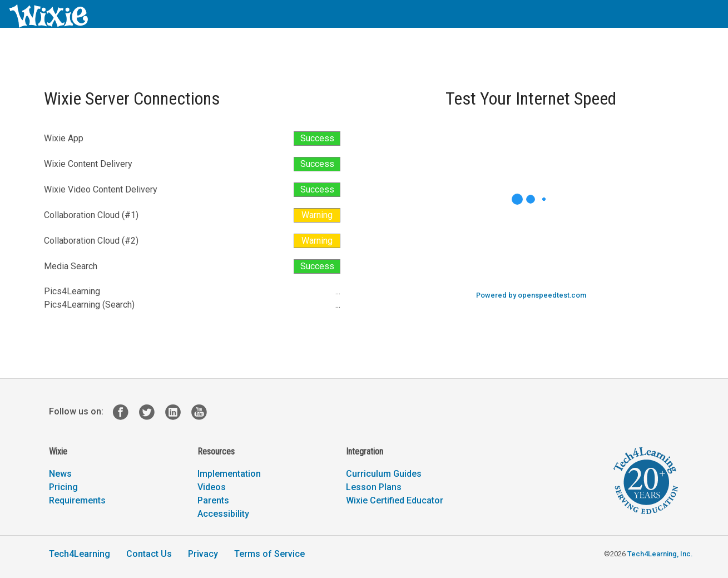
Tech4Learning (80, 554)
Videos (212, 487)
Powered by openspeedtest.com (531, 295)
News (60, 474)
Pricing (63, 487)
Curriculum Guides (384, 474)
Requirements (77, 500)
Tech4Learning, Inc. (660, 554)
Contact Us (149, 554)
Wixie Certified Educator (395, 500)
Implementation (229, 474)
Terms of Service (269, 554)
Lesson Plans (374, 487)
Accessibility (223, 514)
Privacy (203, 554)
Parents (213, 500)
